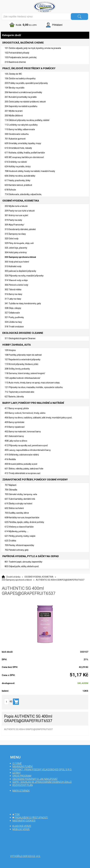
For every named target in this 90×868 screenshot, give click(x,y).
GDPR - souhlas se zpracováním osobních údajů (42, 782)
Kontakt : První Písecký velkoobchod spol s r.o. (42, 770)
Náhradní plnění (23, 766)
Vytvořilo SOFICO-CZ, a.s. (25, 856)
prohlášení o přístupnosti (31, 818)
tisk (17, 814)
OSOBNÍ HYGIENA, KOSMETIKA (39, 577)
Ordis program (22, 776)
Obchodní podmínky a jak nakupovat (35, 779)
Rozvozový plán (23, 785)
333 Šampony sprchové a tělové (17, 580)
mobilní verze (21, 829)
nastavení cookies (24, 821)
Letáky (16, 773)
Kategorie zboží (45, 35)
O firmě (17, 763)
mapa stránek (21, 791)
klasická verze (22, 826)
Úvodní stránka (13, 577)
